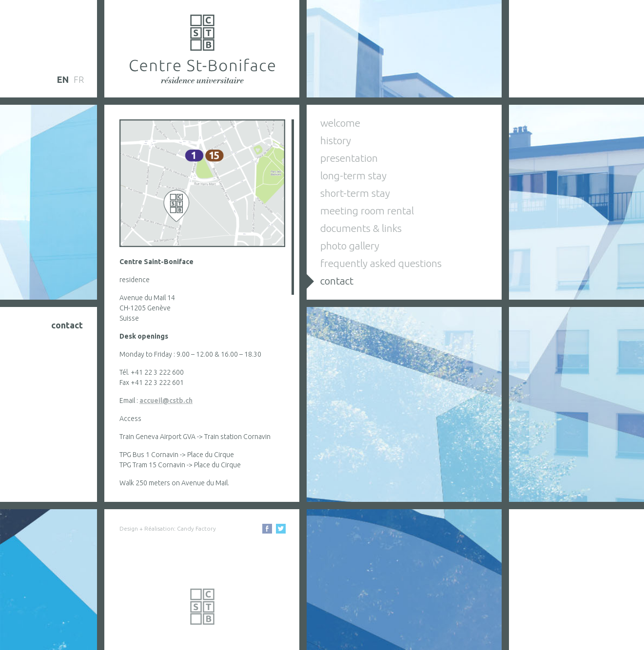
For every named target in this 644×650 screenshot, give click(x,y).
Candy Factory (196, 528)
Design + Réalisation (147, 528)
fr (79, 79)
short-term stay (355, 193)
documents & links (361, 228)
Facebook (267, 529)
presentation (349, 158)
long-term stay (353, 175)
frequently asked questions (381, 263)
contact (337, 281)
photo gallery (350, 246)
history (336, 140)
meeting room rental (367, 210)
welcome (340, 123)
